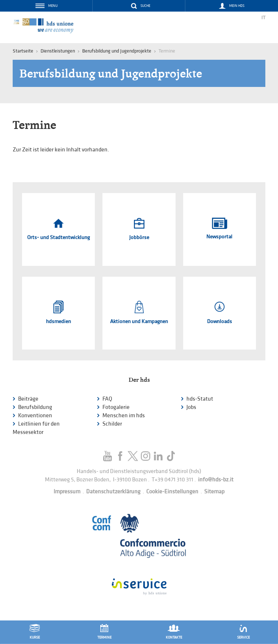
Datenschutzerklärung (113, 492)
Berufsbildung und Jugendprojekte (117, 51)
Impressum (67, 492)
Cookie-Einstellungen (172, 492)
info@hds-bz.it (216, 480)
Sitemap (214, 492)
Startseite (23, 51)
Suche (145, 6)
